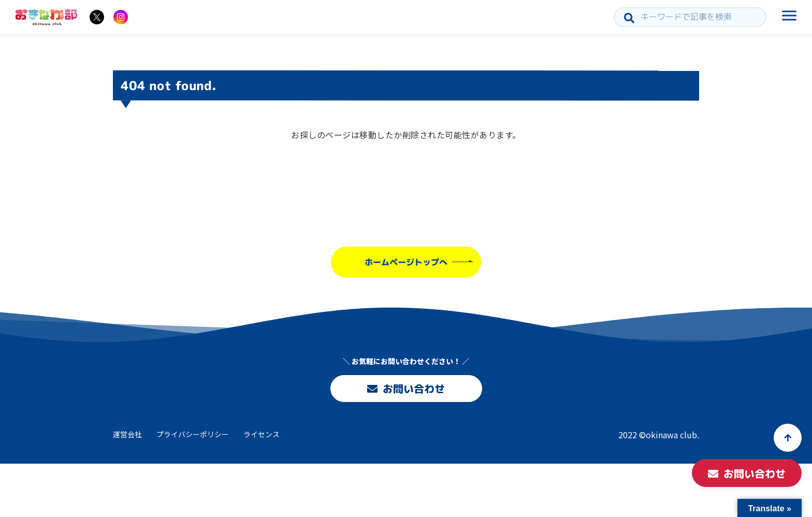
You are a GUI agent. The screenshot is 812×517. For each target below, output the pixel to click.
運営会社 (127, 434)
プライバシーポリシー (193, 434)
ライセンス (262, 434)
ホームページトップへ (406, 262)
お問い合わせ (406, 389)
